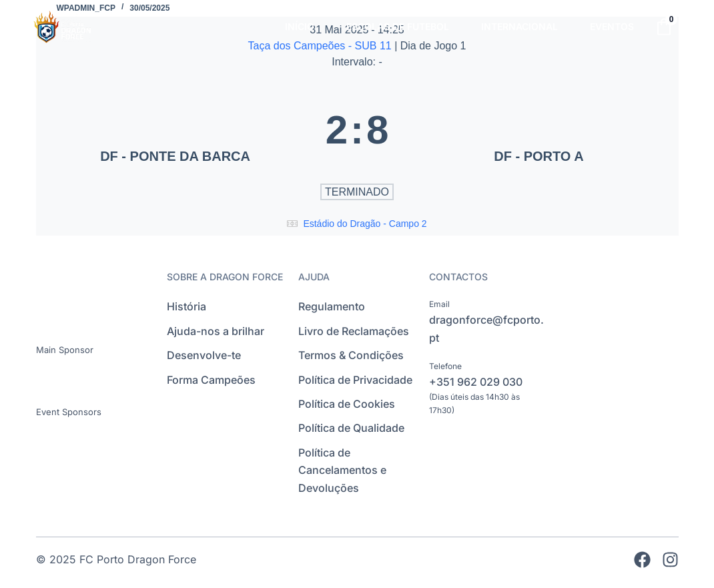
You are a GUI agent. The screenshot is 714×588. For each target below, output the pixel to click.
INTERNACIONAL (519, 26)
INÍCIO (300, 26)
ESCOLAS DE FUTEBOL (398, 26)
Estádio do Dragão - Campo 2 (365, 224)
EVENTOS (612, 26)
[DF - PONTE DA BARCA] (175, 129)
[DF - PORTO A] (539, 129)
